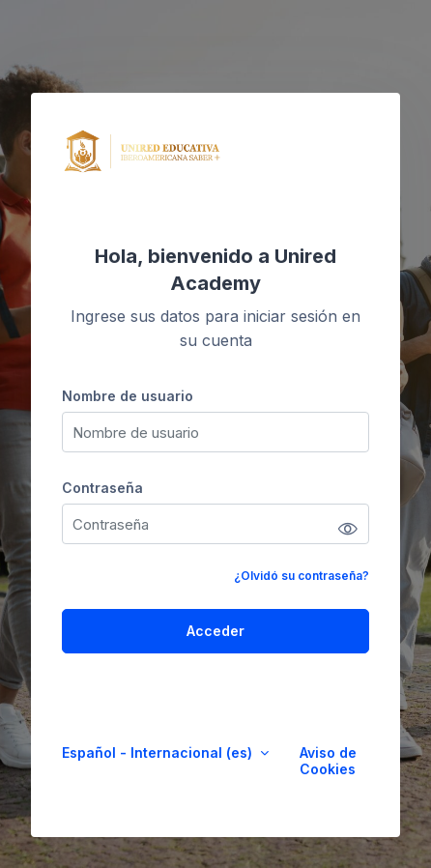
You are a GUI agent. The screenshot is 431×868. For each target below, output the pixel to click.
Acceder (215, 631)
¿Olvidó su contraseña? (302, 576)
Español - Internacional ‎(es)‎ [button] (159, 752)
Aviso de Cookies (328, 761)
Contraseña (102, 488)
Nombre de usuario (128, 396)
